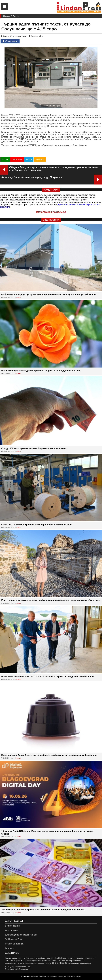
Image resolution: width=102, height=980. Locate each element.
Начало (7, 16)
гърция (5, 159)
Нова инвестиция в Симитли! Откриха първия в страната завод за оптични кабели (48, 676)
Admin (5, 36)
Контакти (9, 948)
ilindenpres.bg (26, 976)
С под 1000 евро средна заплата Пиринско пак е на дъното (34, 448)
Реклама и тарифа (14, 944)
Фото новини (11, 930)
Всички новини (12, 926)
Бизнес (16, 16)
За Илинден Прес (14, 939)
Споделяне (10, 41)
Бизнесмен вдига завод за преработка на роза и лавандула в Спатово (41, 371)
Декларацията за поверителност (21, 935)
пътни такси (17, 159)
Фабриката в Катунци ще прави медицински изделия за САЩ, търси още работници (48, 294)
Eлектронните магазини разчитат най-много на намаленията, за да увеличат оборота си (51, 600)
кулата (29, 159)
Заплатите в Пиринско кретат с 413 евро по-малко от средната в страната (43, 910)
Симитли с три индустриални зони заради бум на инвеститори (36, 524)
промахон (40, 159)
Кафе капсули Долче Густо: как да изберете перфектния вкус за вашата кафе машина (49, 755)
